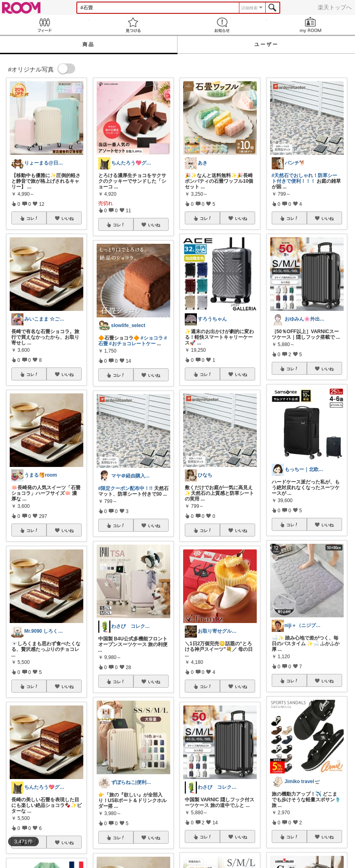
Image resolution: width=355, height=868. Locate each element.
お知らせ (222, 25)
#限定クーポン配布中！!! (126, 488)
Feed (44, 25)
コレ (32, 218)
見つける (133, 25)
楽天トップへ (335, 7)
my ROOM (311, 25)
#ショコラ (152, 338)
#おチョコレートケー (132, 344)
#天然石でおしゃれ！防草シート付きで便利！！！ (305, 178)
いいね (68, 218)
